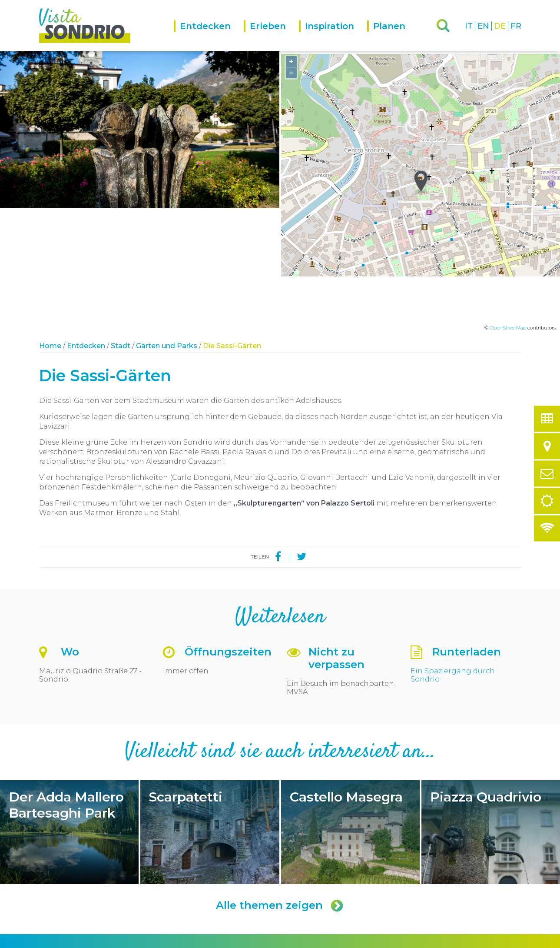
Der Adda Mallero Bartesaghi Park (69, 710)
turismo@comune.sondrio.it (335, 886)
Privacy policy (141, 940)
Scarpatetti (210, 710)
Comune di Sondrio (97, 940)
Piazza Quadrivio (491, 710)
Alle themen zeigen (280, 783)
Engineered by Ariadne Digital (483, 940)
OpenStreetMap (508, 206)
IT (469, 26)
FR (516, 26)
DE (500, 26)
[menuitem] (209, 36)
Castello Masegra (350, 710)
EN (483, 26)
